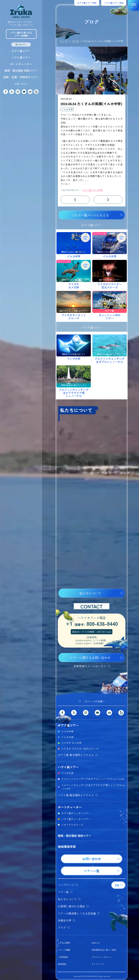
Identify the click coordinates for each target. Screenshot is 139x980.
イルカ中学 (67, 109)
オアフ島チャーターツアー (76, 813)
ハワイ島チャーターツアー (76, 819)
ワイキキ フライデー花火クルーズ (80, 749)
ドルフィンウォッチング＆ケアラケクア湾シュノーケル (93, 787)
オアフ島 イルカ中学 (93, 190)
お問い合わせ (21, 84)
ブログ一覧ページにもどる (90, 215)
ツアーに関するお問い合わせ (90, 658)
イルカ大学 (67, 737)
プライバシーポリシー (102, 957)
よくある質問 (64, 943)
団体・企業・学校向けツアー (21, 77)
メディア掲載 (64, 950)
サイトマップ (98, 964)
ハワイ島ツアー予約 (114, 3)
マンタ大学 (67, 773)
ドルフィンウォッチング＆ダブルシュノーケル (93, 779)
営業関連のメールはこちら (90, 666)
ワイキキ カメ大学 (71, 743)
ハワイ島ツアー (21, 57)
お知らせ (96, 943)
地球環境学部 (67, 846)
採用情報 (62, 964)
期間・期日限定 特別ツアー (21, 71)
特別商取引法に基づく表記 (104, 950)
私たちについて (90, 593)
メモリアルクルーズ (72, 825)
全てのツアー (21, 44)
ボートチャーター (21, 64)
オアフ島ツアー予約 (87, 3)
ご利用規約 (63, 957)
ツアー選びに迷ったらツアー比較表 (21, 34)
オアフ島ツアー (21, 51)
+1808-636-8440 (92, 624)
